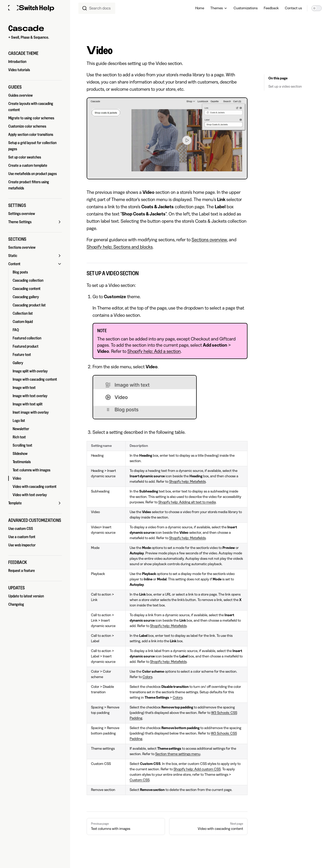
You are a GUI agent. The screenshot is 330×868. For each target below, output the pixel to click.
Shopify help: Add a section (154, 351)
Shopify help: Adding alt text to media (187, 502)
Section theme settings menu (178, 754)
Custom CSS (140, 780)
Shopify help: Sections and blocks (120, 247)
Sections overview (209, 240)
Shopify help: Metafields (187, 482)
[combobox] (97, 8)
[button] (35, 53)
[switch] (317, 8)
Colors (147, 677)
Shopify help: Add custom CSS (197, 769)
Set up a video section (285, 87)
